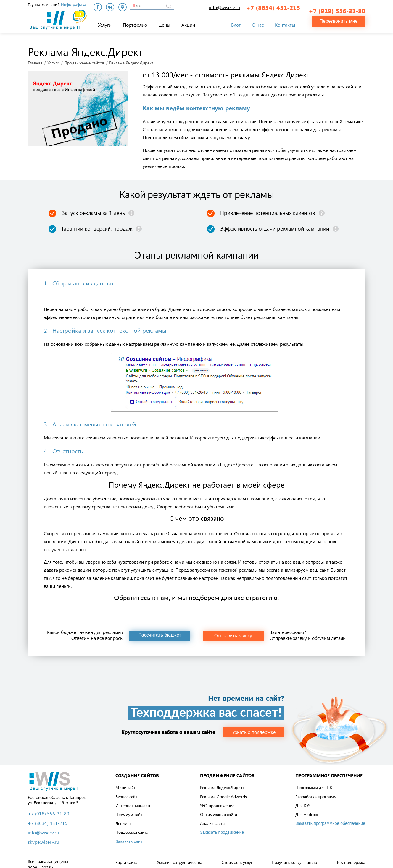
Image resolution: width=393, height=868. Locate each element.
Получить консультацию (294, 857)
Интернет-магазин (133, 800)
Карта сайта (126, 857)
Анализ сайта (212, 818)
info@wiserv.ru (224, 7)
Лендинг (123, 818)
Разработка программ (316, 791)
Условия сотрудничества (179, 857)
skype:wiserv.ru (44, 837)
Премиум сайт (129, 809)
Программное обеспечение (329, 770)
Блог (236, 25)
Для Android (307, 809)
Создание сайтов (137, 770)
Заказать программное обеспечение (330, 818)
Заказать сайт (129, 836)
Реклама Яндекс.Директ (222, 782)
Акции (188, 25)
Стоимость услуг (237, 857)
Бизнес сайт (126, 791)
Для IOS (303, 800)
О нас (258, 25)
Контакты (285, 25)
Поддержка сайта (132, 827)
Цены (164, 25)
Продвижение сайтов (84, 58)
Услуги (105, 25)
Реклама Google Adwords (223, 791)
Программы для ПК (314, 782)
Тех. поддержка (351, 857)
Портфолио (135, 25)
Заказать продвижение (222, 827)
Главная (35, 58)
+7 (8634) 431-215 (273, 7)
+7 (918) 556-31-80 (337, 8)
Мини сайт (125, 782)
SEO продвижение (217, 800)
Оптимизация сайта (219, 809)
